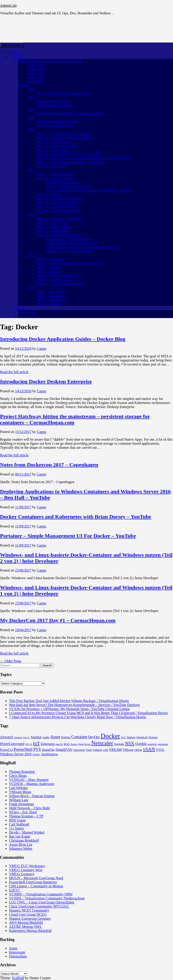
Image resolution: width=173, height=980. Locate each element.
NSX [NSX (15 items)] (130, 743)
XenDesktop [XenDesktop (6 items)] (50, 754)
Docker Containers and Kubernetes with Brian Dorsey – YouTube (76, 517)
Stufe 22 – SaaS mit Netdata (56, 207)
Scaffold (18, 978)
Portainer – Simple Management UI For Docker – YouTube (68, 536)
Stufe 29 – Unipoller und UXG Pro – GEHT (68, 154)
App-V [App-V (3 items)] (26, 737)
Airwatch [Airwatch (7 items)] (7, 737)
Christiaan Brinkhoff (24, 840)
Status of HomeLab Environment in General (50, 61)
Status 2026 (35, 65)
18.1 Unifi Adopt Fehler (62, 182)
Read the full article (14, 372)
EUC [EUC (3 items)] (123, 737)
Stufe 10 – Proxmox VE (53, 279)
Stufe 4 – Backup (49, 304)
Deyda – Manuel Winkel (27, 832)
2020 (31, 215)
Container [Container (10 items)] (79, 737)
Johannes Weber (21, 849)
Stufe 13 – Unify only (52, 223)
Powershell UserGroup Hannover (33, 882)
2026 (31, 89)
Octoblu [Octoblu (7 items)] (141, 744)
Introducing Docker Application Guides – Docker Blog (63, 339)
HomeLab (16, 57)
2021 (31, 170)
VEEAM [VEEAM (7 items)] (115, 750)
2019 (31, 255)
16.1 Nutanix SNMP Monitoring (68, 239)
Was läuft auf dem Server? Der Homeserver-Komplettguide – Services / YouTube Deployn (74, 705)
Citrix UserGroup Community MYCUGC (39, 906)
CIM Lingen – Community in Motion (36, 886)
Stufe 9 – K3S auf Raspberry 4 (58, 275)
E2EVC (15, 890)
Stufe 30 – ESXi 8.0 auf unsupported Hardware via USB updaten (83, 158)
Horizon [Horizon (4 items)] (153, 737)
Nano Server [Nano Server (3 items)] (84, 744)
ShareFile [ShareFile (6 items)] (48, 750)
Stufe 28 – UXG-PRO (52, 150)
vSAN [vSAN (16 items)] (149, 749)
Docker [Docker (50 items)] (110, 736)
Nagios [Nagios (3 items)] (74, 744)
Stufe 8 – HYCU (48, 271)
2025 (31, 97)
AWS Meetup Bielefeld (26, 923)
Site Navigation (12, 45)
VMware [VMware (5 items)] (128, 750)
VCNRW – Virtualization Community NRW (41, 894)
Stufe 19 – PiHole (49, 194)
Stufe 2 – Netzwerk (50, 296)
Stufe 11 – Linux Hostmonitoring (60, 284)
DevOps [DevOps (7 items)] (94, 737)
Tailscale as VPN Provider (55, 126)
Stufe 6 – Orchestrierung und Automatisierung (69, 263)
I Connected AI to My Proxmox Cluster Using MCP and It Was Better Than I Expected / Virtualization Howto (88, 713)
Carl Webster (18, 788)
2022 (31, 130)
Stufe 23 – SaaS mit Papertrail (58, 211)
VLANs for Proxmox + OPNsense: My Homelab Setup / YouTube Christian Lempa (69, 709)
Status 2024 (35, 73)
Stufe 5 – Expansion (51, 259)
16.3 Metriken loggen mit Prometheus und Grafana (82, 247)
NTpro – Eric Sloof (23, 812)
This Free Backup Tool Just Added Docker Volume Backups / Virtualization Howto (69, 701)
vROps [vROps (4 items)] (138, 750)
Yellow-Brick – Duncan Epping (32, 796)
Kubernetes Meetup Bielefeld (30, 931)
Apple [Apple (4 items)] (46, 737)
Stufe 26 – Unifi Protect (53, 142)
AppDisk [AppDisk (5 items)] (36, 737)
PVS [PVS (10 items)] (37, 749)
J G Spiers (16, 828)
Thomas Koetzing (22, 772)
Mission (15, 53)
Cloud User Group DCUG (28, 914)
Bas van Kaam (19, 836)
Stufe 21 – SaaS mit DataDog (57, 203)
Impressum (17, 308)
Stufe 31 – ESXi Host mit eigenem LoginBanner (71, 162)
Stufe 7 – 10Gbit (48, 267)
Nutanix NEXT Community (29, 910)
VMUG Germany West (26, 870)
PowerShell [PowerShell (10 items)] (23, 749)
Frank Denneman (22, 804)
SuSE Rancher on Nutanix (55, 105)
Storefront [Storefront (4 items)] (79, 750)
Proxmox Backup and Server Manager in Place (70, 113)
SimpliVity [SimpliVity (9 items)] (64, 750)
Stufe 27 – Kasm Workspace (57, 146)
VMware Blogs (20, 792)
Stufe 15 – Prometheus (52, 231)
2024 (31, 109)
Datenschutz (27, 312)
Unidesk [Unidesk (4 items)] (97, 750)
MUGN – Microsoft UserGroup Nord (36, 878)
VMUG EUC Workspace (27, 866)
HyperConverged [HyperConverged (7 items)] (12, 744)
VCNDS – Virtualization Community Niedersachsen (47, 898)
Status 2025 (35, 69)
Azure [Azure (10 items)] (55, 737)
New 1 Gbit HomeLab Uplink (58, 122)
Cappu (42, 349)
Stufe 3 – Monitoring (51, 300)
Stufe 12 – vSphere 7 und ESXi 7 (60, 219)
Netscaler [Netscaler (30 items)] (102, 743)
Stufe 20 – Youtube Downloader (59, 198)
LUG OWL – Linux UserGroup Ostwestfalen (42, 902)
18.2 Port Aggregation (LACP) (67, 186)
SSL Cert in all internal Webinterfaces (63, 93)
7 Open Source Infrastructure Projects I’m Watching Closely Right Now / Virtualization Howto (78, 717)
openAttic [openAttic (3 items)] (152, 744)
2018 (31, 288)
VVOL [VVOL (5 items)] (160, 750)
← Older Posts (11, 661)
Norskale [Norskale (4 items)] (119, 744)
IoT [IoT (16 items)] (36, 743)
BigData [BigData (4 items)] (66, 737)
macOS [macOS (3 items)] (59, 744)
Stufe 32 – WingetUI (51, 166)
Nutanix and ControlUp (53, 101)
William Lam (19, 800)
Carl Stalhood (19, 824)
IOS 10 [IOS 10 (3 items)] (29, 744)
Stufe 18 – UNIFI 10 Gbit (55, 178)
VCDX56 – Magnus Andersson (32, 784)
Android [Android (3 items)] (18, 737)
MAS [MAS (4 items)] (67, 744)
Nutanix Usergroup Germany (30, 918)
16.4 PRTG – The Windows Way (69, 251)
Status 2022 (35, 81)
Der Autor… (27, 316)
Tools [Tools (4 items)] (89, 750)
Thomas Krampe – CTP (26, 816)
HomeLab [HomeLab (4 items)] (142, 737)
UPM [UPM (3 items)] (106, 750)
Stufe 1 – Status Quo (51, 292)
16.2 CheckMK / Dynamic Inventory (72, 243)
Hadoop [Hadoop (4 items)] (131, 737)
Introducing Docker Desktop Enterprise (46, 381)
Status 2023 (35, 77)
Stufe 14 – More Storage (54, 227)
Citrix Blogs (18, 776)
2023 (31, 118)
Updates (24, 85)
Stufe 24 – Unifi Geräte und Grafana (62, 134)
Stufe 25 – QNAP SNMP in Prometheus (65, 138)
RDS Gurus (17, 820)
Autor (13, 948)
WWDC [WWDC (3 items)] (36, 755)
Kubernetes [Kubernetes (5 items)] (48, 744)
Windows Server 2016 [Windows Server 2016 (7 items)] (16, 754)
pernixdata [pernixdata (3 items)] (163, 744)
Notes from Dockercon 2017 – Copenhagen (49, 465)
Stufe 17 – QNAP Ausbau (55, 174)
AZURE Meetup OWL (26, 927)
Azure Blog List (21, 844)
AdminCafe (8, 6)
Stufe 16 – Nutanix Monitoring (58, 235)
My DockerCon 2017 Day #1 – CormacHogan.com (58, 620)
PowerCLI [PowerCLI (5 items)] (6, 750)
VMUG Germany (22, 874)
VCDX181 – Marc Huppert (29, 780)
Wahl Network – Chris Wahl (29, 808)
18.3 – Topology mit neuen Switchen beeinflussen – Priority (88, 190)
